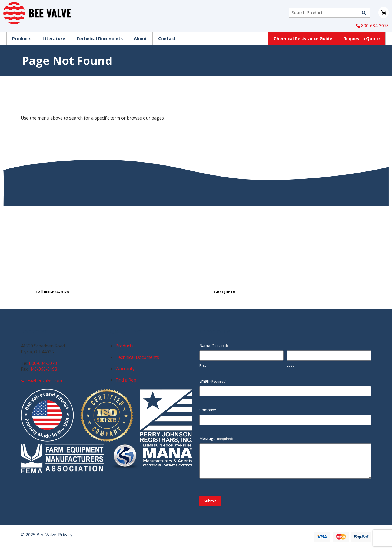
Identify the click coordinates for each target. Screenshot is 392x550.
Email (213, 381)
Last (290, 365)
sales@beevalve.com (41, 380)
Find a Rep (126, 380)
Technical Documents (137, 357)
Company (208, 410)
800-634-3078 (372, 26)
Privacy (65, 535)
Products (124, 346)
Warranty (125, 369)
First (203, 365)
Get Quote (225, 292)
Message (216, 438)
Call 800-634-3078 (52, 292)
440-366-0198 (43, 369)
